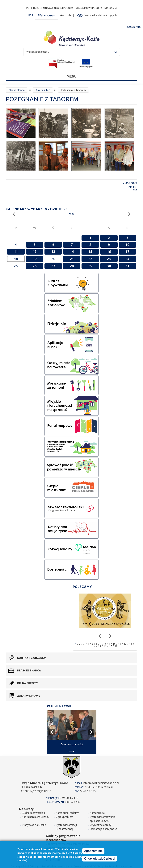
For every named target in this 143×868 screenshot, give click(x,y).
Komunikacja (97, 813)
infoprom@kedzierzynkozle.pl (101, 783)
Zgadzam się (93, 851)
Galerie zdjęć (43, 90)
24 (127, 259)
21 (72, 259)
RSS (31, 15)
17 (127, 251)
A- (70, 15)
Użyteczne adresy (101, 825)
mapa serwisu (134, 27)
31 (127, 266)
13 (53, 251)
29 (90, 266)
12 (35, 251)
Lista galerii (130, 183)
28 (72, 266)
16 (109, 251)
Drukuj (133, 187)
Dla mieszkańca (29, 670)
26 (35, 266)
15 (90, 251)
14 (72, 251)
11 (16, 251)
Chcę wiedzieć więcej (100, 859)
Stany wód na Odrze (34, 825)
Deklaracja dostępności (104, 829)
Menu (72, 76)
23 (109, 259)
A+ (62, 15)
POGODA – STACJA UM (104, 8)
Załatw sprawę (29, 696)
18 (116, 646)
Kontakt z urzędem (32, 658)
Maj (71, 214)
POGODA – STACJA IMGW (77, 8)
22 (90, 259)
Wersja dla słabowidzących (101, 15)
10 (127, 245)
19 (35, 259)
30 (109, 266)
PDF (135, 190)
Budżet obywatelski (34, 813)
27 (53, 266)
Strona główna (17, 90)
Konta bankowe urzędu (36, 817)
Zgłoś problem (65, 817)
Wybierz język (47, 15)
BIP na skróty (27, 683)
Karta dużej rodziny (67, 813)
